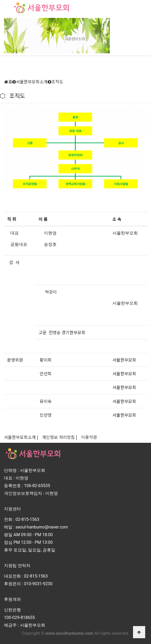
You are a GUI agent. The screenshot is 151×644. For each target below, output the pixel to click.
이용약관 (89, 437)
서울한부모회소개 (32, 81)
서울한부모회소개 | (21, 437)
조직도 (57, 81)
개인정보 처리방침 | (60, 437)
